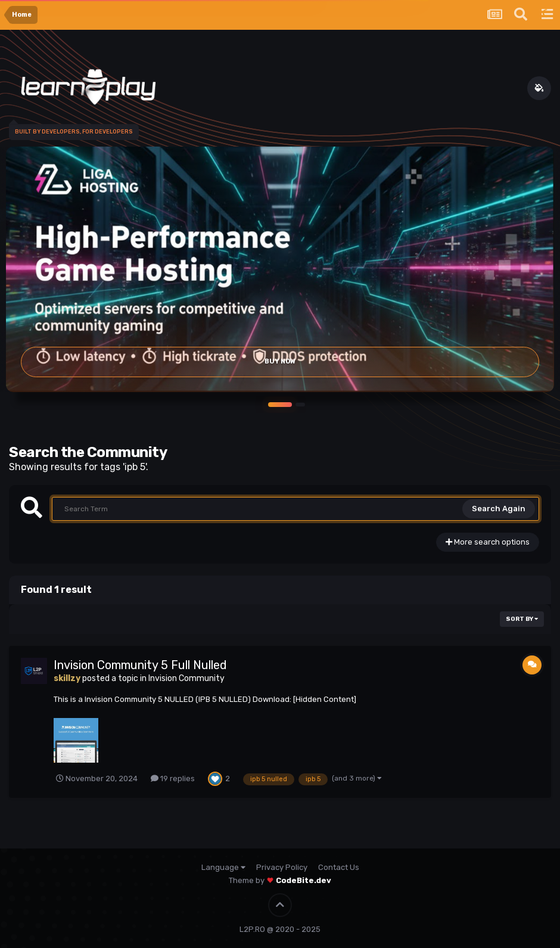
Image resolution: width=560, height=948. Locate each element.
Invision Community (186, 678)
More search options (488, 542)
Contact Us (339, 867)
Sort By (522, 619)
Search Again (499, 509)
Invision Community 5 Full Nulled (140, 665)
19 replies (173, 778)
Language (223, 867)
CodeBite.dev (304, 880)
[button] (280, 405)
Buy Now (280, 361)
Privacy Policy (282, 867)
